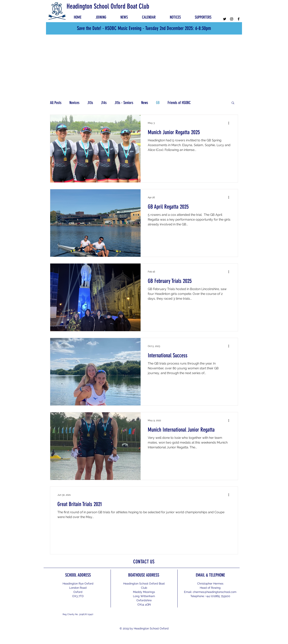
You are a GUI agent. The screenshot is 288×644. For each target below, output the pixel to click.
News (145, 103)
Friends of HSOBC (179, 103)
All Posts (56, 103)
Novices (74, 103)
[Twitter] (225, 19)
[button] (175, 17)
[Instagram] (232, 19)
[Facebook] (239, 19)
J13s (90, 103)
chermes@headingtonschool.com (215, 592)
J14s (104, 103)
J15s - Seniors (124, 103)
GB (158, 103)
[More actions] (230, 123)
